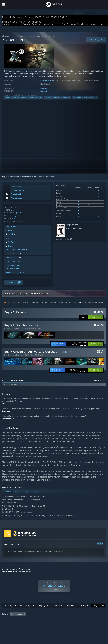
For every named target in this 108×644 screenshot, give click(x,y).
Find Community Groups (15, 274)
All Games (6, 38)
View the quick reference (16, 251)
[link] (77, 345)
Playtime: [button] (66, 616)
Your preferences (26, 573)
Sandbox (48, 99)
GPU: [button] (34, 620)
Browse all (99, 382)
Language (42, 607)
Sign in (5, 178)
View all (100, 545)
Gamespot (6, 413)
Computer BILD (8, 420)
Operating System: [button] (10, 620)
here (49, 553)
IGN (4, 405)
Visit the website (13, 228)
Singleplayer (66, 99)
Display (83, 607)
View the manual (13, 255)
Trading (92, 99)
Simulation (15, 99)
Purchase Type (26, 607)
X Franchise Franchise (35, 38)
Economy (56, 99)
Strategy (24, 99)
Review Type (9, 607)
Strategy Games (18, 38)
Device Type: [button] (46, 620)
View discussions (12, 270)
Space (7, 99)
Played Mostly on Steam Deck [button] (87, 616)
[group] (54, 618)
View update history (13, 263)
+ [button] (97, 99)
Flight (85, 99)
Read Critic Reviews (27, 537)
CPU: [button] (24, 620)
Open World (77, 99)
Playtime (71, 607)
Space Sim (33, 99)
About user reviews (9, 573)
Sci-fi (41, 99)
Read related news (13, 267)
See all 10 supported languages (68, 207)
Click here (79, 304)
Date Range (57, 607)
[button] (95, 319)
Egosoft (44, 90)
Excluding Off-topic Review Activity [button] (45, 616)
